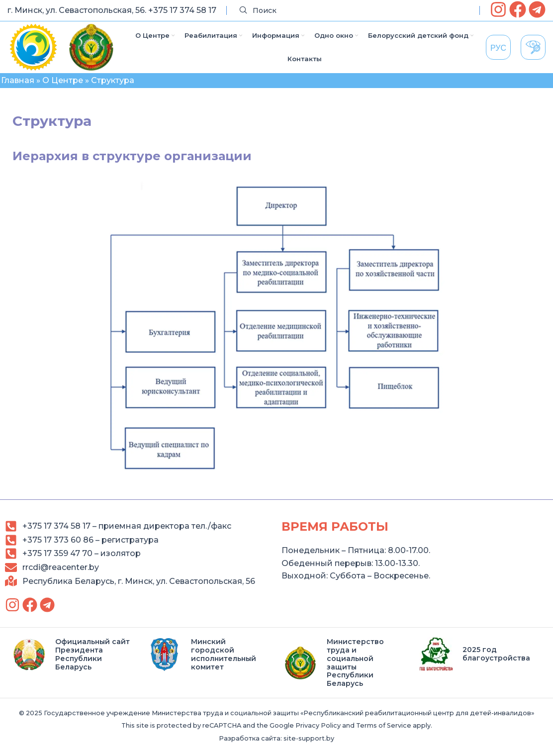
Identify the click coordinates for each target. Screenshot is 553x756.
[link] (498, 9)
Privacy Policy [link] (318, 725)
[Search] (353, 11)
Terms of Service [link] (384, 725)
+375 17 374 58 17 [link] (182, 10)
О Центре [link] (63, 80)
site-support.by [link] (309, 738)
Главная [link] (18, 80)
